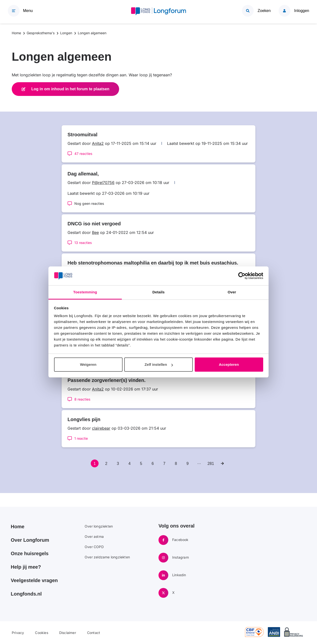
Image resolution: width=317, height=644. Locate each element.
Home (18, 527)
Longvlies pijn (84, 419)
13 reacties (83, 243)
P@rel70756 (103, 183)
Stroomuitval (82, 135)
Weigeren (88, 364)
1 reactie (81, 438)
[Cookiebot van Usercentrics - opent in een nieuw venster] (242, 276)
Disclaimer (68, 633)
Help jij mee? (26, 567)
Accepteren (229, 364)
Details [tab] (158, 292)
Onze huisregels (30, 553)
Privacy (18, 633)
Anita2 (98, 143)
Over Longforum (30, 540)
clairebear (101, 428)
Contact (94, 633)
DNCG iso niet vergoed (94, 224)
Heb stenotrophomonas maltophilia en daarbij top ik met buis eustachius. (153, 263)
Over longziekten (99, 526)
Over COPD (94, 547)
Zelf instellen (159, 364)
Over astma (94, 536)
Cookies (41, 633)
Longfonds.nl (26, 594)
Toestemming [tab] (85, 292)
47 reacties (83, 154)
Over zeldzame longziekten (107, 557)
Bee (95, 232)
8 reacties (82, 399)
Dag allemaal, (83, 174)
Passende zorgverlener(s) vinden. (107, 380)
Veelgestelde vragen (34, 580)
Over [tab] (232, 292)
